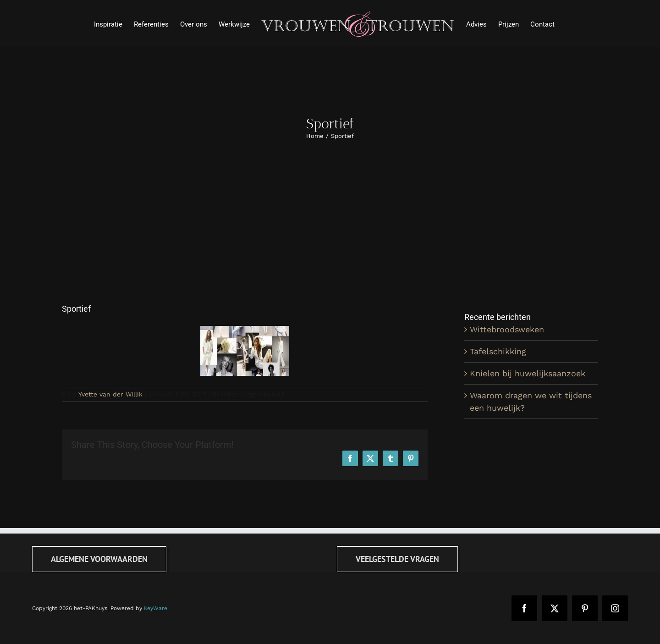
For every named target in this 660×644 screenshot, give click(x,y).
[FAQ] (397, 559)
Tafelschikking (498, 351)
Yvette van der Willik (110, 394)
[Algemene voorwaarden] (99, 559)
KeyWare (156, 608)
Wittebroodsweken (507, 329)
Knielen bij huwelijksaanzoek (528, 373)
